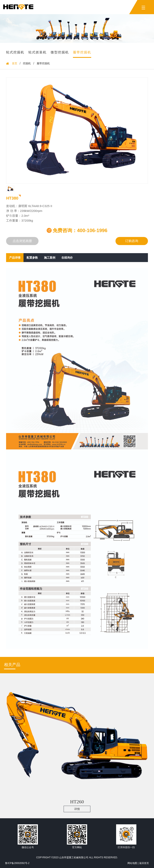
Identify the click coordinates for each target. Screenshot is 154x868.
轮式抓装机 (37, 52)
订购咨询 (132, 241)
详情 (77, 809)
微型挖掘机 (60, 52)
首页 (15, 63)
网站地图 (132, 863)
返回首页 (144, 863)
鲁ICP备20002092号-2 (17, 863)
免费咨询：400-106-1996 (77, 230)
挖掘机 (27, 63)
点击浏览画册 (22, 241)
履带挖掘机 (82, 52)
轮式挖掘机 (15, 52)
